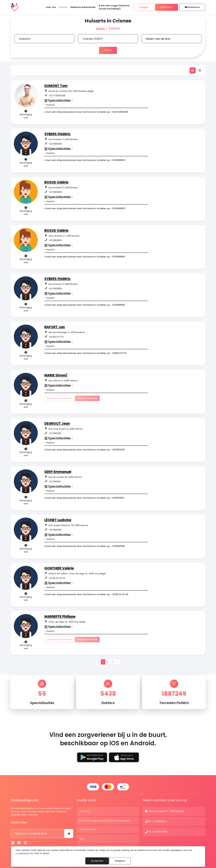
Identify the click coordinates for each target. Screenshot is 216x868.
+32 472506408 (57, 95)
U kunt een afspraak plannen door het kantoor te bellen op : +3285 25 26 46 (86, 594)
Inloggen (144, 7)
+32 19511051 (55, 481)
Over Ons (84, 810)
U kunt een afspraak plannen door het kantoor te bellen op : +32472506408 (86, 112)
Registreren (167, 7)
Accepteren (97, 861)
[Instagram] (25, 842)
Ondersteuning (87, 829)
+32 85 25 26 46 (57, 578)
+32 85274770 (56, 337)
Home (100, 28)
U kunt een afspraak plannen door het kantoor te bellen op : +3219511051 (84, 498)
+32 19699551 (55, 144)
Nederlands (192, 7)
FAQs (82, 838)
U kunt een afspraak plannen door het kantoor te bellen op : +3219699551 (85, 160)
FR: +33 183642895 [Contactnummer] (158, 831)
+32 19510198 (55, 530)
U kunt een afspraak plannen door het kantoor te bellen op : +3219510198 (84, 546)
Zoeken (108, 50)
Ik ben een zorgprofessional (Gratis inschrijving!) (105, 820)
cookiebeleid (22, 853)
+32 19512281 (55, 433)
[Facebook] (19, 842)
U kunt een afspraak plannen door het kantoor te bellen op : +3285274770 (85, 353)
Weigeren (120, 861)
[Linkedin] (13, 842)
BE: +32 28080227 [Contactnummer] (158, 821)
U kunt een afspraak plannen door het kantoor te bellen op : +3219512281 (84, 450)
